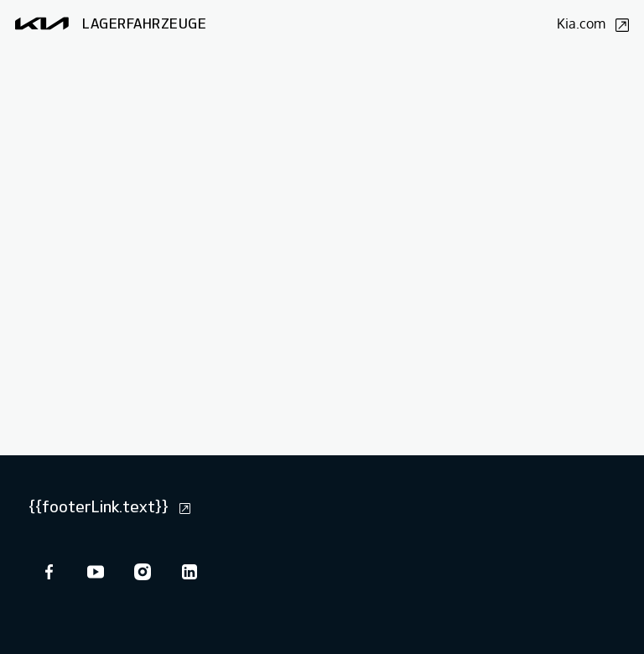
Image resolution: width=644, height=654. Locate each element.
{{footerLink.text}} (109, 506)
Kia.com (593, 23)
